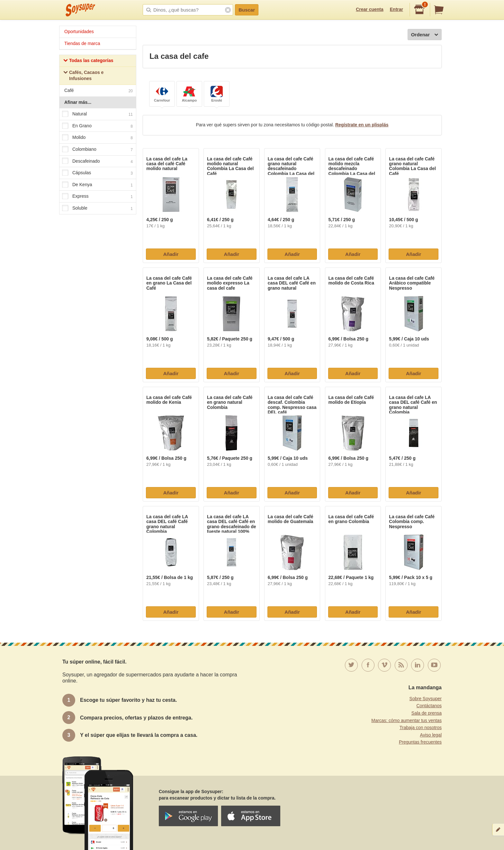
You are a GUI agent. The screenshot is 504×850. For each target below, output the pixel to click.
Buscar (247, 10)
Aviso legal (431, 735)
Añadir (171, 254)
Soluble (97, 208)
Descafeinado (97, 161)
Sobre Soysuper (426, 699)
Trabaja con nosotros (421, 728)
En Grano (97, 126)
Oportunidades (79, 32)
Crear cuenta (370, 9)
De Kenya (97, 185)
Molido (97, 138)
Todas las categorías (88, 61)
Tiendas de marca (82, 43)
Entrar (396, 9)
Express (97, 197)
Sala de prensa (427, 713)
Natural (97, 114)
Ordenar (425, 35)
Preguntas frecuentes (420, 742)
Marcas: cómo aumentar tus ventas (406, 720)
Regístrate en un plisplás (362, 125)
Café (99, 91)
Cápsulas (97, 173)
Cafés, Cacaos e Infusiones (83, 76)
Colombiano (97, 149)
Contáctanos (429, 706)
